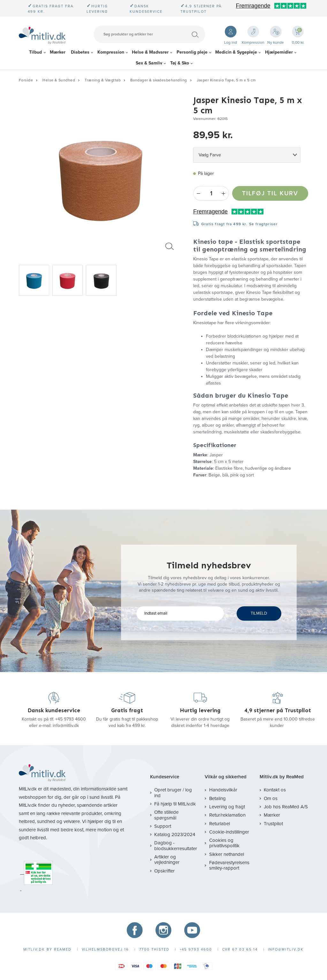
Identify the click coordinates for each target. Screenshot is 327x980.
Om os (271, 798)
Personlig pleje (192, 52)
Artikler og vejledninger (167, 860)
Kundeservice (165, 777)
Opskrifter (164, 871)
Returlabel (220, 824)
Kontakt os (275, 790)
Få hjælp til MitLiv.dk (175, 804)
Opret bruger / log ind (173, 793)
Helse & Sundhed (59, 80)
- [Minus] (198, 193)
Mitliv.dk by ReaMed (282, 777)
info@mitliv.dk (66, 726)
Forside (26, 80)
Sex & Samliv (149, 63)
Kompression (111, 52)
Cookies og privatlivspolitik (224, 843)
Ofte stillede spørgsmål (166, 815)
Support (163, 826)
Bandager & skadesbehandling (159, 80)
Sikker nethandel (227, 854)
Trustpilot (273, 824)
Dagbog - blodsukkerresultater (176, 845)
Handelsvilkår (223, 790)
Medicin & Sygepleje (236, 52)
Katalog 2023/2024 (175, 834)
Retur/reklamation (227, 815)
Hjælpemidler (279, 52)
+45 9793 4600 (71, 719)
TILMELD (259, 613)
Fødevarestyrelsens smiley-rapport (229, 865)
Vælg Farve (210, 155)
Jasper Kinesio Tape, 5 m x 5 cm (226, 80)
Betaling (217, 798)
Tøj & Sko (180, 63)
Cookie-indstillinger (229, 832)
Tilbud (35, 52)
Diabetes (80, 52)
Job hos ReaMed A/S (286, 807)
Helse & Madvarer (150, 52)
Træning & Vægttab (103, 80)
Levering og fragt (227, 807)
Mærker (58, 52)
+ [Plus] (224, 193)
